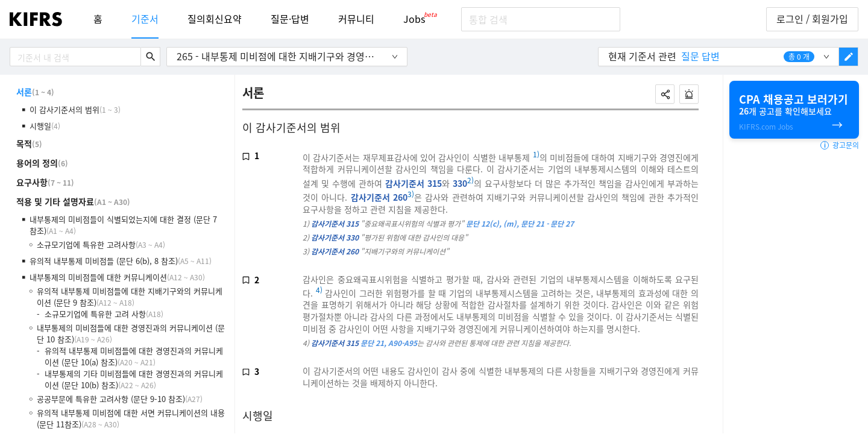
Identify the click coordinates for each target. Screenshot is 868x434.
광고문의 (840, 145)
